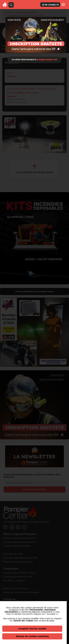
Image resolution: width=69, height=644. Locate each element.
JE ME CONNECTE (50, 5)
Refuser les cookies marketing (32, 636)
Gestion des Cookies (23, 621)
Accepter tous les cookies (32, 629)
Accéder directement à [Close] (34, 59)
